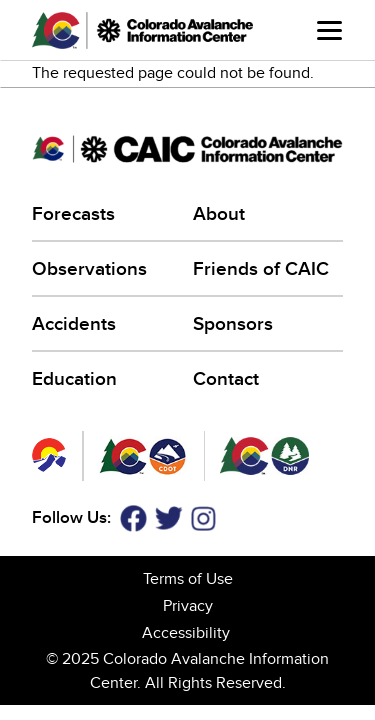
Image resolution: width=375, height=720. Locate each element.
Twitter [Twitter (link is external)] (169, 518)
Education (74, 379)
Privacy (188, 606)
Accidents (74, 324)
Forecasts (73, 214)
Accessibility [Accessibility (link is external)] (187, 633)
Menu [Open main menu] (329, 30)
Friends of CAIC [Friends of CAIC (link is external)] (262, 269)
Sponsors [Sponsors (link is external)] (234, 324)
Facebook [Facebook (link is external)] (133, 518)
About (219, 214)
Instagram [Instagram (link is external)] (203, 518)
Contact (226, 379)
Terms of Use (188, 579)
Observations (89, 269)
